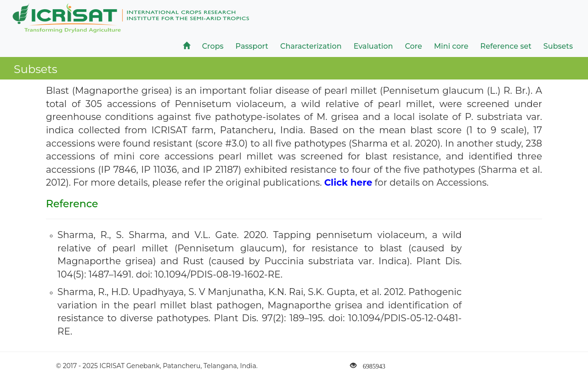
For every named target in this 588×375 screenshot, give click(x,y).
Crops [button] (213, 46)
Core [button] (413, 46)
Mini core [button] (451, 46)
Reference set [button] (506, 46)
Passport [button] (252, 46)
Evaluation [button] (373, 46)
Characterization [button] (311, 46)
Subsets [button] (558, 46)
